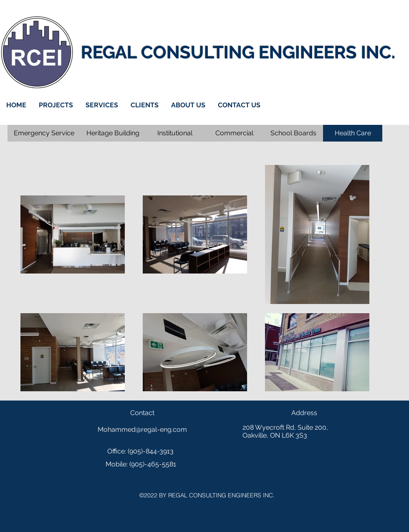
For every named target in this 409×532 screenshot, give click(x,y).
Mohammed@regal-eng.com (142, 429)
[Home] (37, 52)
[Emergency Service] (44, 133)
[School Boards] (293, 133)
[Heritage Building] (113, 133)
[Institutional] (175, 133)
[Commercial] (234, 133)
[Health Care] (353, 133)
